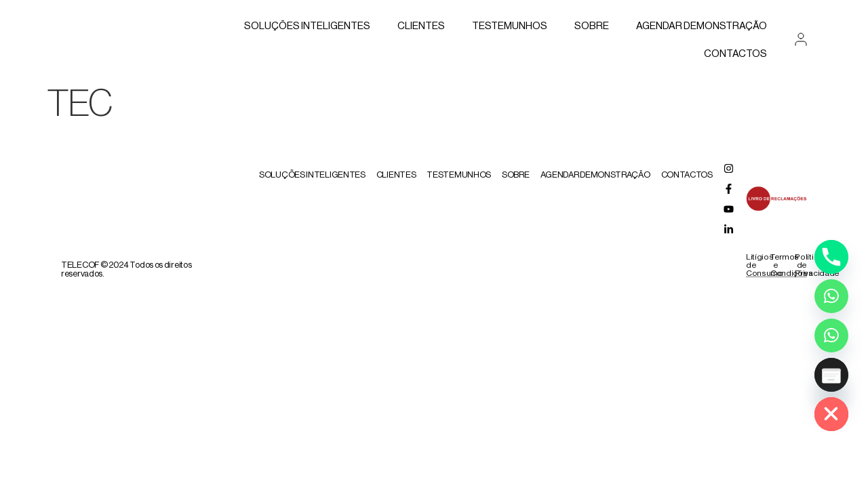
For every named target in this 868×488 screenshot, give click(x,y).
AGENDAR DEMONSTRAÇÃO (702, 26)
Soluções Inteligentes (307, 26)
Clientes (421, 26)
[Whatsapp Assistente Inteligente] (831, 335)
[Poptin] (831, 375)
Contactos (735, 54)
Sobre (592, 26)
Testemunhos (510, 26)
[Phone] (831, 257)
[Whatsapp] (831, 296)
